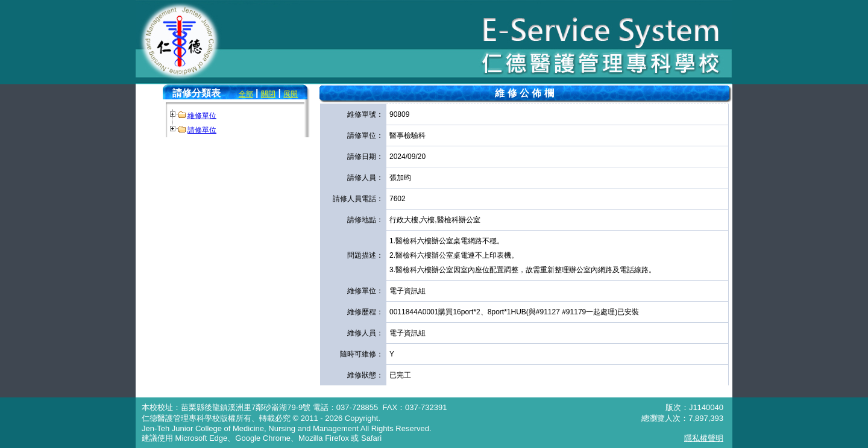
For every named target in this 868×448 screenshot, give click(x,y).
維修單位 (202, 116)
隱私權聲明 (704, 438)
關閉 (268, 94)
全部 (246, 94)
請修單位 (202, 130)
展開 (291, 94)
